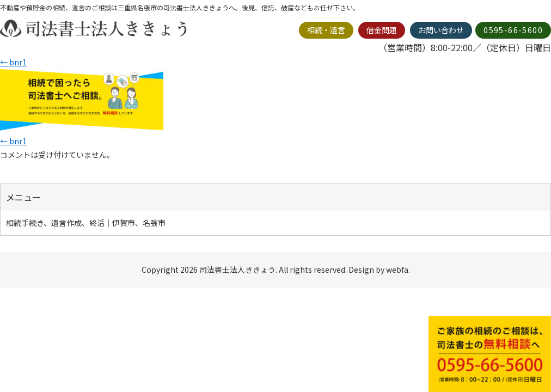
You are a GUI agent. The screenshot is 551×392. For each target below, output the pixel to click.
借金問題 (382, 30)
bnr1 (13, 62)
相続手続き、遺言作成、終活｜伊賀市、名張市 (86, 223)
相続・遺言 (326, 30)
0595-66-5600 (513, 30)
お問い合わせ (441, 30)
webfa (397, 269)
